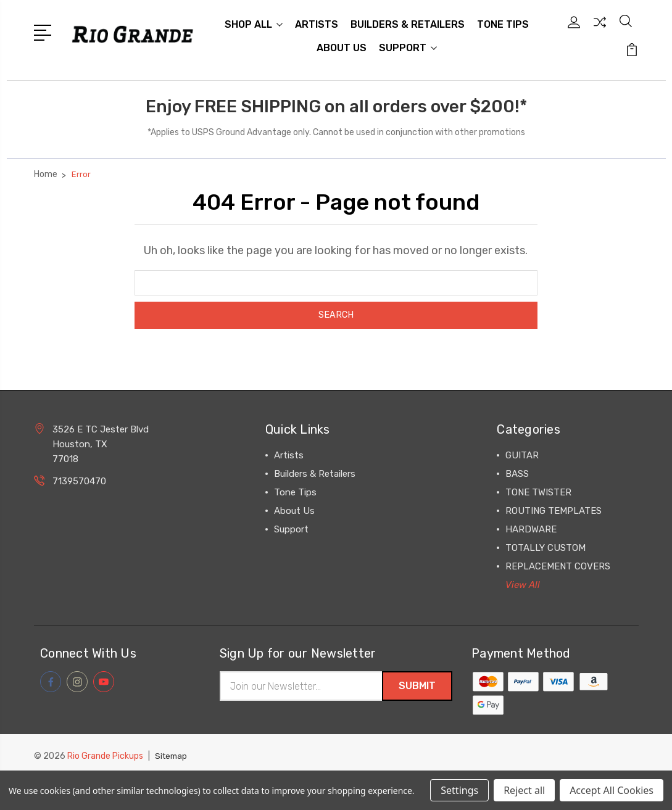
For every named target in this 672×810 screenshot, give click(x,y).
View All (523, 588)
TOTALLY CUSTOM (545, 551)
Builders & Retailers (408, 26)
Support (408, 49)
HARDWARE (531, 532)
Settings (459, 790)
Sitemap (172, 760)
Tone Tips (503, 26)
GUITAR (522, 458)
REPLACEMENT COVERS (558, 569)
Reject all (524, 790)
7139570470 (79, 484)
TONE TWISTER (538, 495)
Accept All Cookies (612, 790)
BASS (517, 477)
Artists (317, 26)
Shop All (254, 26)
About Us (342, 49)
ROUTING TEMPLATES (554, 514)
